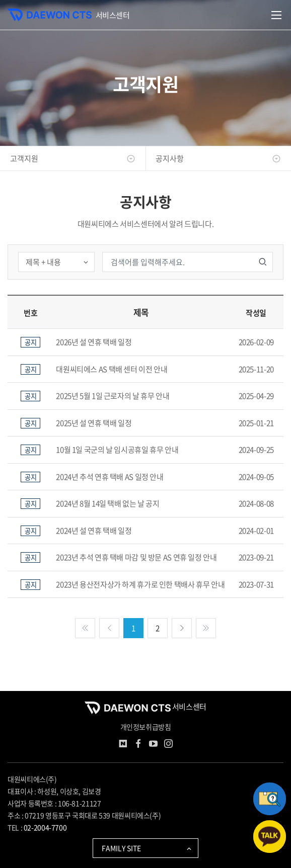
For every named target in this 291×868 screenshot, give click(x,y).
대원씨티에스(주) (32, 779)
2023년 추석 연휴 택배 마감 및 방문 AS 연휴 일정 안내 (136, 557)
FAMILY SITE (147, 848)
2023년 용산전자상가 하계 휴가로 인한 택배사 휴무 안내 (140, 584)
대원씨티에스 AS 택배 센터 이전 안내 (112, 369)
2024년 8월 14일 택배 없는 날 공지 (107, 503)
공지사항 (218, 158)
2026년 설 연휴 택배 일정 (94, 342)
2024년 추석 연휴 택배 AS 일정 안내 (110, 477)
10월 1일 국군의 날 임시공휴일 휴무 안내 (117, 450)
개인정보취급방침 (146, 727)
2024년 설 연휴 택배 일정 (94, 531)
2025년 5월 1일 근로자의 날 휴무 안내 (113, 396)
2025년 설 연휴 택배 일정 (94, 423)
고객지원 (73, 158)
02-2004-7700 (45, 827)
